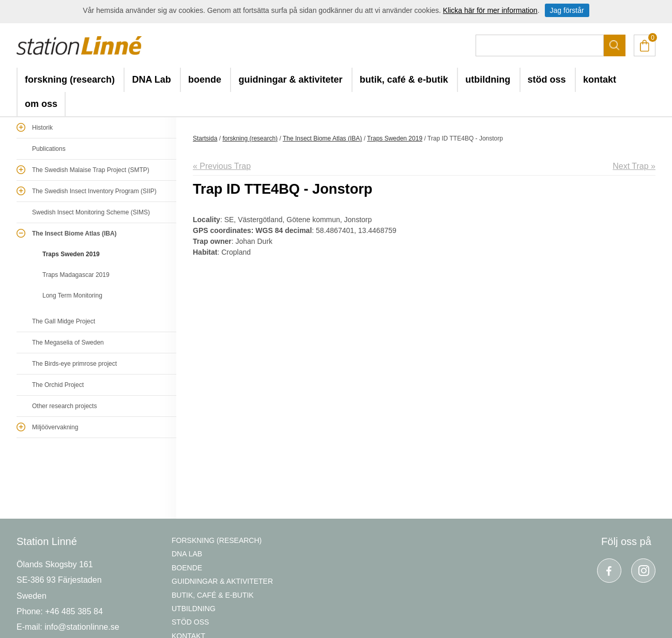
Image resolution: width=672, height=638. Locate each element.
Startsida (205, 138)
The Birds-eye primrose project (74, 364)
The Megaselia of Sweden (68, 343)
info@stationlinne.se (82, 627)
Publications (49, 149)
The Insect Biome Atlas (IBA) (74, 234)
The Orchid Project (58, 385)
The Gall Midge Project (64, 321)
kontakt (600, 80)
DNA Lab (151, 80)
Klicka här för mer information (490, 10)
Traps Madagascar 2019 (76, 275)
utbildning (488, 80)
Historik (42, 128)
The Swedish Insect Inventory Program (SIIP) (94, 191)
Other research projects (64, 406)
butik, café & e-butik (404, 80)
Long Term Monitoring (72, 295)
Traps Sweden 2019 (71, 254)
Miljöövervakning (55, 427)
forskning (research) (70, 80)
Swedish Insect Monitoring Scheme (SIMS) (91, 212)
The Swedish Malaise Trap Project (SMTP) (91, 170)
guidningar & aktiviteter (290, 80)
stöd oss (547, 80)
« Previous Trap (222, 166)
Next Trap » (634, 166)
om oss (41, 104)
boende (205, 80)
